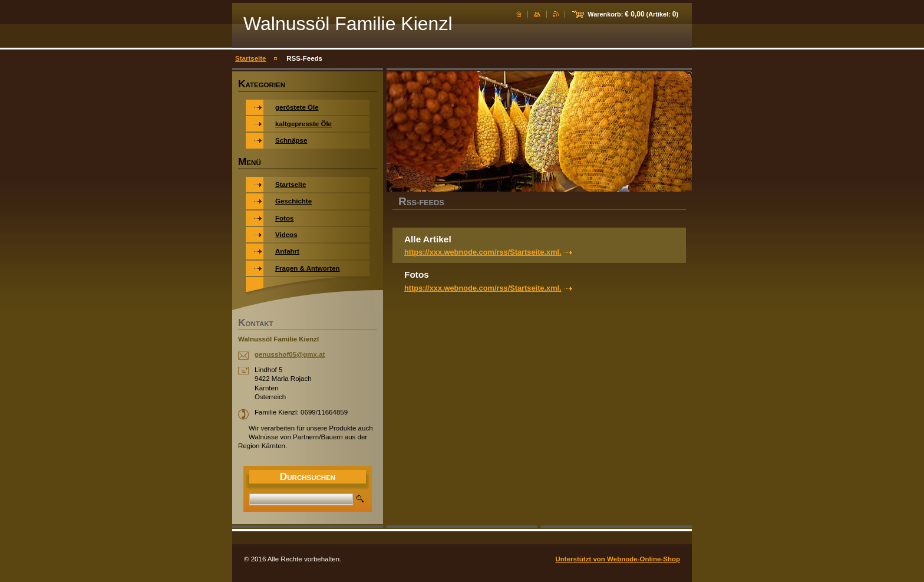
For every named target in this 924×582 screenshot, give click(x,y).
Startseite (250, 58)
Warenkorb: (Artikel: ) (633, 14)
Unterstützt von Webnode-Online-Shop (618, 559)
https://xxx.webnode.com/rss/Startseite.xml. (483, 252)
